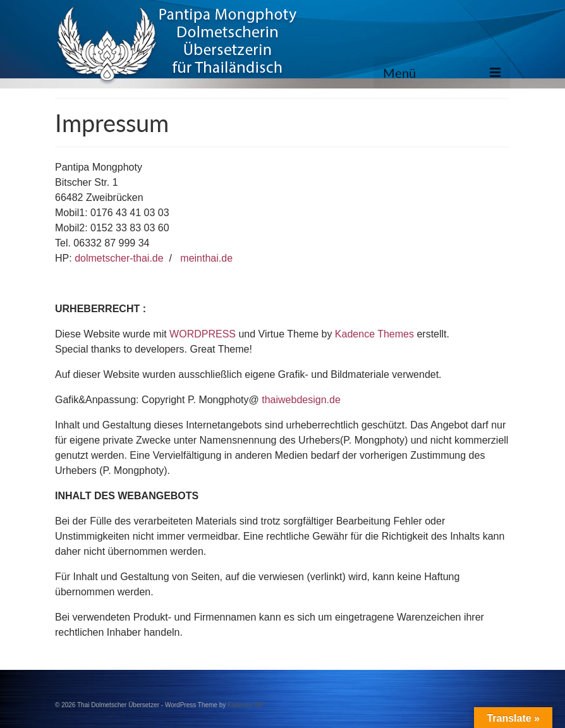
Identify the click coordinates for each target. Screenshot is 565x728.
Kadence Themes (374, 334)
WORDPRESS (203, 334)
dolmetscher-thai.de (119, 258)
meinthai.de (206, 258)
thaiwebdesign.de (301, 400)
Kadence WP (246, 705)
